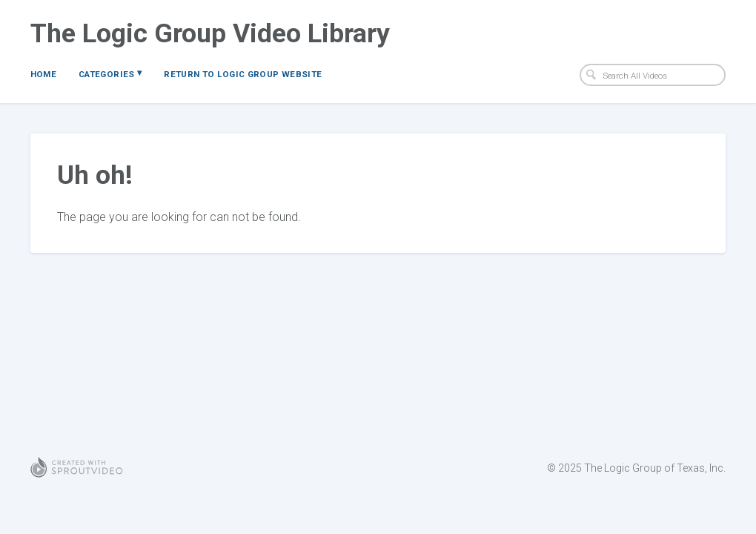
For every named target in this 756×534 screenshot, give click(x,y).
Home (43, 74)
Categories (110, 73)
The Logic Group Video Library (210, 33)
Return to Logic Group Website (243, 74)
